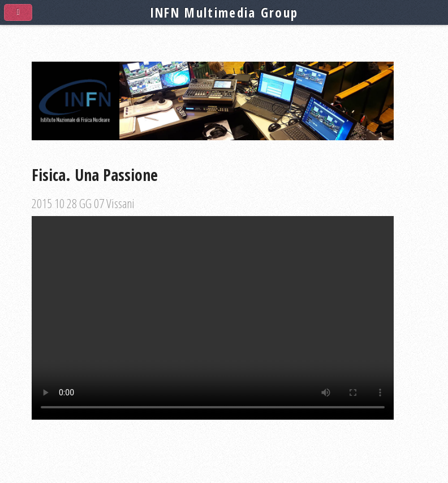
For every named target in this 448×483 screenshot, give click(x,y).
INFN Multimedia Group (224, 12)
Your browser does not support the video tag (213, 318)
